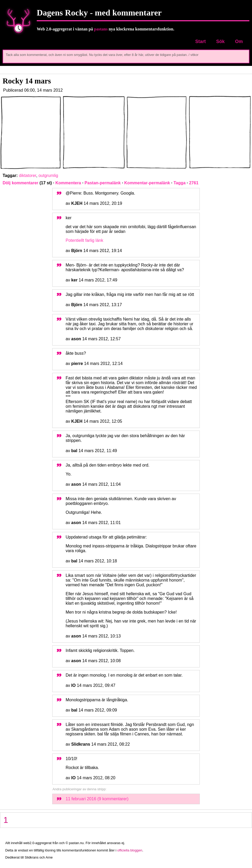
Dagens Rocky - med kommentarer (99, 13)
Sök (220, 41)
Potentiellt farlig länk (84, 240)
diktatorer (28, 176)
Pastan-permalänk (103, 183)
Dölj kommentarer (20, 183)
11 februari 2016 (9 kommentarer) (97, 799)
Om (239, 41)
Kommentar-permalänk (147, 183)
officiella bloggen (130, 850)
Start (201, 41)
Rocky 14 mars (27, 81)
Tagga (180, 183)
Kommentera (68, 183)
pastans (101, 29)
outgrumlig (48, 176)
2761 (194, 183)
